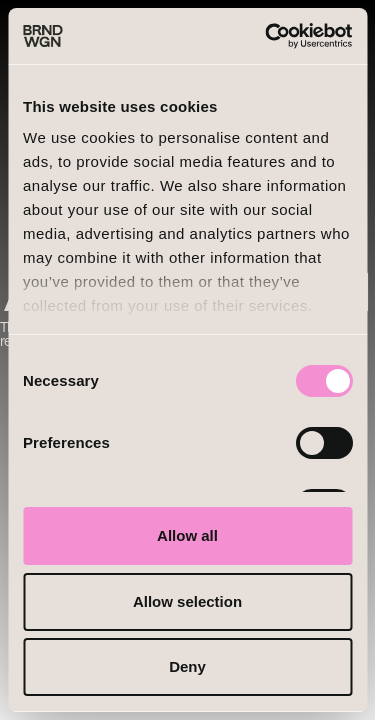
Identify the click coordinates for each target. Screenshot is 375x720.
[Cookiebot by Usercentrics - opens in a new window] (267, 36)
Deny (187, 666)
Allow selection (187, 601)
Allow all (187, 535)
